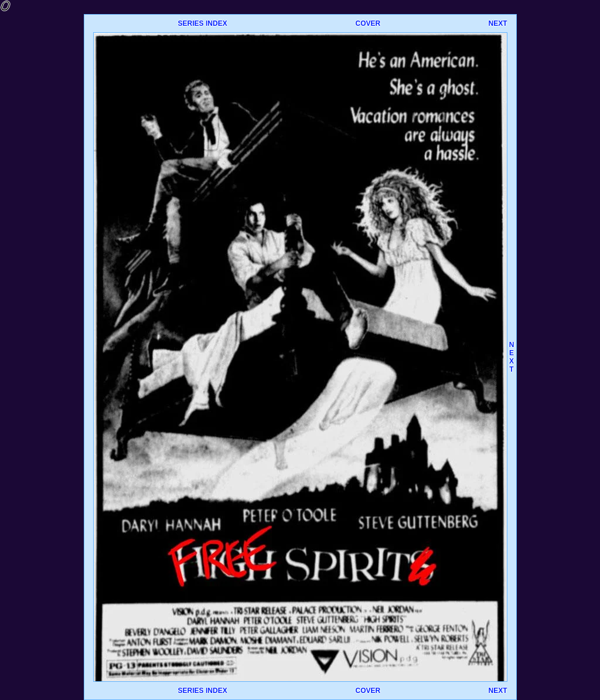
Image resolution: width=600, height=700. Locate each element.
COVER (368, 23)
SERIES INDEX (203, 23)
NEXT (497, 23)
